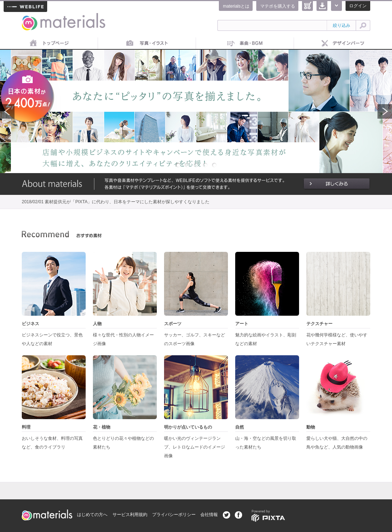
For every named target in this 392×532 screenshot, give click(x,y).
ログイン (358, 6)
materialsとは (236, 6)
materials (30, 17)
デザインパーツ (343, 44)
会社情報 (209, 515)
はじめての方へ (92, 515)
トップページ (49, 44)
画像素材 (147, 44)
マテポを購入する (278, 6)
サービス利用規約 (130, 515)
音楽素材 (245, 44)
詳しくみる (337, 184)
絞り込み (342, 25)
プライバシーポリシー (174, 515)
